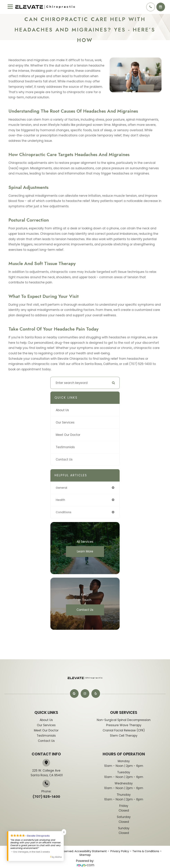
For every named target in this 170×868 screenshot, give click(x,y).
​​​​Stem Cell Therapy (124, 736)
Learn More (85, 552)
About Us (62, 410)
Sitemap (85, 855)
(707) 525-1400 (46, 797)
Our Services (65, 422)
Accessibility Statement (91, 852)
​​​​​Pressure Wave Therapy (124, 726)
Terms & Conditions (146, 852)
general (62, 488)
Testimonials (65, 447)
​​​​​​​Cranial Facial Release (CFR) (124, 731)
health (61, 500)
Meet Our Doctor (68, 435)
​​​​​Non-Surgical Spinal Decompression (124, 720)
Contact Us (64, 459)
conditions (64, 513)
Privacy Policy (120, 852)
